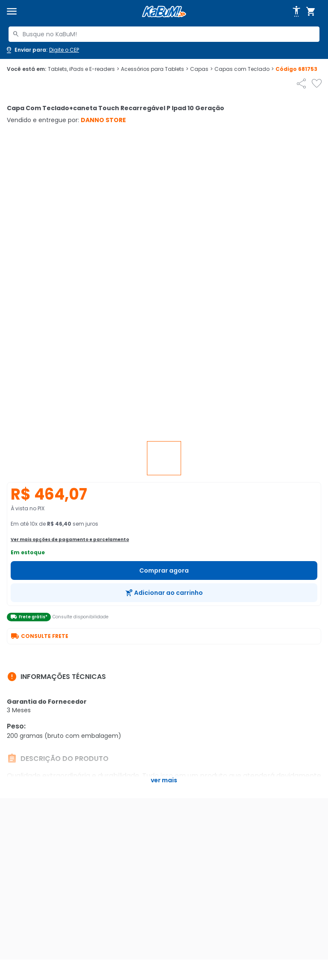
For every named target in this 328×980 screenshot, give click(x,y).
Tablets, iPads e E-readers (83, 69)
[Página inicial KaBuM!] (164, 12)
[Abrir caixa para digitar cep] (42, 50)
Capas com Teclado (244, 69)
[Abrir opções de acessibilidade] (296, 12)
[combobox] (164, 34)
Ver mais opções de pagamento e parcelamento (70, 540)
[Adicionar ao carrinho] (164, 593)
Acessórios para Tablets (155, 69)
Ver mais (164, 780)
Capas (201, 69)
